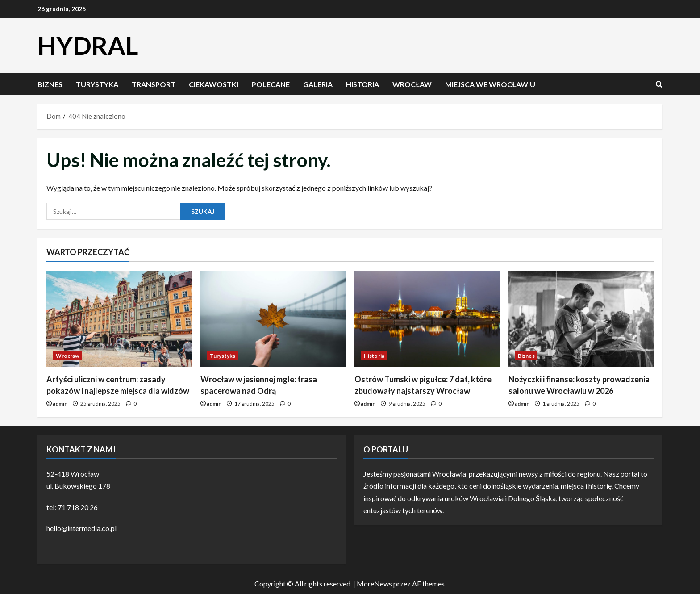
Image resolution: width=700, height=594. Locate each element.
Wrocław (412, 84)
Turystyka (97, 84)
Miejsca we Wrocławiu (490, 84)
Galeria (318, 84)
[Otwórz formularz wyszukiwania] (659, 84)
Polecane (271, 84)
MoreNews (374, 584)
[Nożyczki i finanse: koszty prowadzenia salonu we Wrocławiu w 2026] (581, 319)
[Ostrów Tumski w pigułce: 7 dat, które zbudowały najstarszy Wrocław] (427, 319)
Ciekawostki (214, 84)
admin (60, 404)
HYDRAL (88, 45)
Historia (362, 84)
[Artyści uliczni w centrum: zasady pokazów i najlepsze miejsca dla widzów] (119, 319)
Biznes (50, 84)
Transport (154, 84)
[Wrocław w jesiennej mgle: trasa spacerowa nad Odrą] (273, 319)
